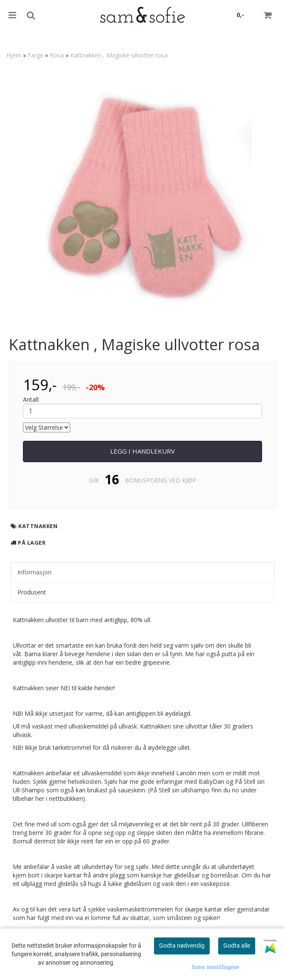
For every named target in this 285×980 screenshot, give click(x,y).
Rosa (57, 55)
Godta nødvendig (182, 946)
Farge (36, 55)
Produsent (32, 592)
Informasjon (34, 572)
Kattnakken (38, 526)
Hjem (14, 55)
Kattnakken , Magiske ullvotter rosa (119, 55)
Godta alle (237, 946)
